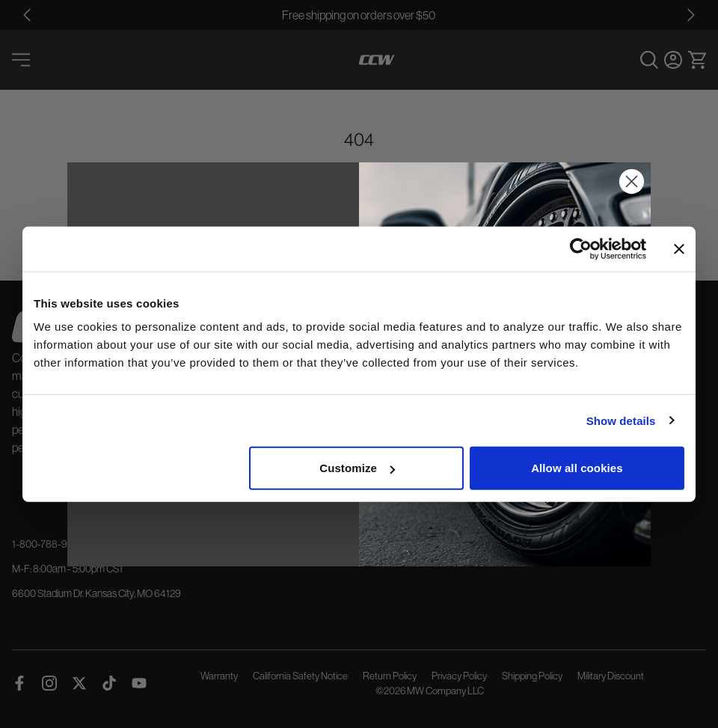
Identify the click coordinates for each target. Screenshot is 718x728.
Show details (621, 420)
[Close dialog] (632, 181)
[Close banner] (679, 248)
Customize (357, 468)
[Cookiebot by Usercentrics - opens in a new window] (581, 248)
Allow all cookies (577, 468)
